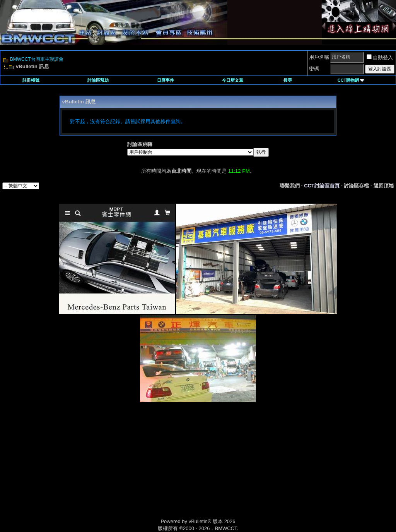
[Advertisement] (132, 469)
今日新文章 (233, 80)
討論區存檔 (356, 186)
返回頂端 (384, 186)
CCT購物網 (351, 80)
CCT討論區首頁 (322, 186)
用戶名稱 (319, 57)
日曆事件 (166, 80)
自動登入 (380, 57)
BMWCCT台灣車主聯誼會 (37, 59)
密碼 (314, 69)
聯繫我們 (290, 186)
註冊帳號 (31, 80)
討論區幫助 (98, 80)
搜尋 (288, 80)
